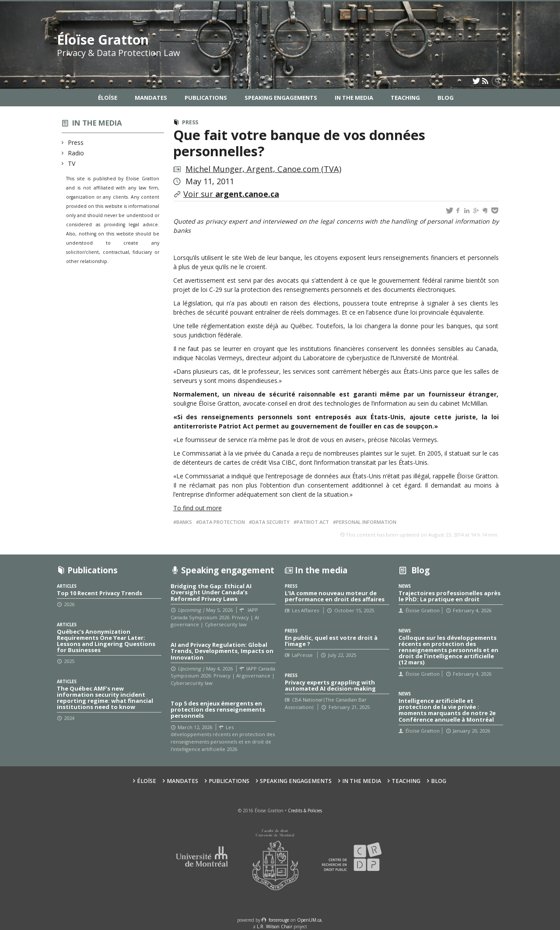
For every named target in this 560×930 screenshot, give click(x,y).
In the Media (354, 98)
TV (72, 163)
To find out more (198, 508)
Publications (206, 98)
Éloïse (108, 98)
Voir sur (231, 194)
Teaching (405, 98)
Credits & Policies (305, 811)
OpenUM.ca (309, 920)
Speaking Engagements (281, 98)
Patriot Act (313, 522)
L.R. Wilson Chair (275, 926)
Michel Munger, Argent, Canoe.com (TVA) (263, 169)
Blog (446, 98)
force (279, 920)
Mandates (151, 98)
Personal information (366, 522)
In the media (97, 123)
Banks (184, 522)
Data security (271, 522)
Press (76, 142)
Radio (76, 153)
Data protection (222, 522)
